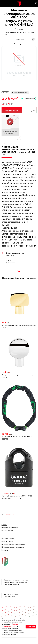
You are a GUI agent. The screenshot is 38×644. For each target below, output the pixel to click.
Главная (20, 29)
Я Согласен (31, 627)
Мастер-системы (8, 531)
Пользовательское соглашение (13, 547)
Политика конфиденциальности (13, 544)
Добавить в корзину (12, 110)
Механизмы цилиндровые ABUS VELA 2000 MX (19, 32)
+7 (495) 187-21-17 (9, 515)
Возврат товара (7, 541)
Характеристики (20, 44)
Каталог (4, 525)
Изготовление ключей (10, 528)
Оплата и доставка (8, 538)
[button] (19, 83)
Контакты (5, 550)
